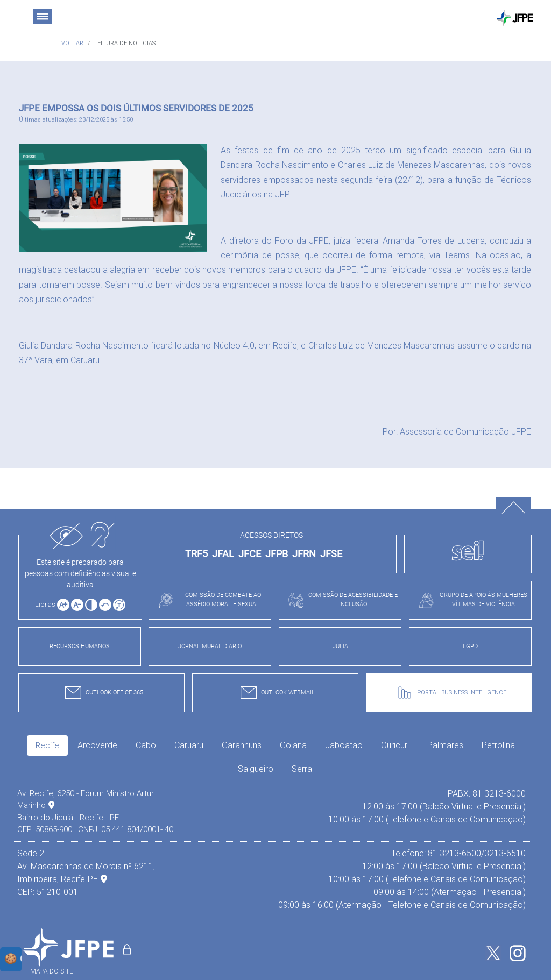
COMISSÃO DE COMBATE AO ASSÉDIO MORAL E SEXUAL (207, 600)
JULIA (340, 646)
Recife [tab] (47, 745)
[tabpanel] (271, 849)
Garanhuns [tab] (242, 745)
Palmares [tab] (445, 745)
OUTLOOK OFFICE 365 (101, 693)
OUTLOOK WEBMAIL (275, 693)
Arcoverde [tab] (97, 745)
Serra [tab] (302, 769)
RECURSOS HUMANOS (80, 646)
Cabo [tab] (146, 745)
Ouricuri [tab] (395, 745)
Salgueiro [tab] (256, 769)
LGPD (470, 646)
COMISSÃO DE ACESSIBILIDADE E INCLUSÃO (340, 600)
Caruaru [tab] (189, 745)
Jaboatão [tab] (344, 745)
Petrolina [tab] (498, 745)
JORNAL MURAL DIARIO (210, 646)
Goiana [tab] (293, 745)
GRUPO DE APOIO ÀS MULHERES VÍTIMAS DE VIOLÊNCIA (470, 600)
